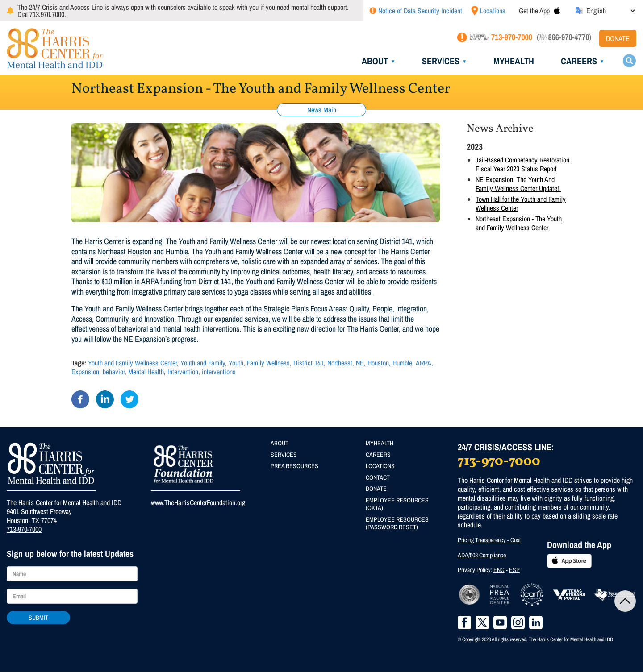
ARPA (424, 363)
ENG (499, 570)
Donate (618, 38)
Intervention (183, 372)
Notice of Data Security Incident (420, 11)
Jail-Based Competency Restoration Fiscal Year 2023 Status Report (522, 164)
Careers (579, 61)
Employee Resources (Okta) (397, 504)
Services (441, 61)
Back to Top (625, 601)
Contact (378, 477)
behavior (114, 372)
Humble (402, 363)
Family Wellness (268, 363)
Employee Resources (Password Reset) (397, 523)
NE (360, 363)
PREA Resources (294, 466)
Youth (236, 363)
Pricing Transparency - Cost (489, 540)
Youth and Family (203, 363)
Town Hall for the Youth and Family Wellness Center (521, 203)
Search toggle (629, 61)
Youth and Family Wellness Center (132, 363)
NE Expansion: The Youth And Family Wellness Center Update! (518, 184)
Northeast (340, 363)
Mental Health (146, 372)
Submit (38, 618)
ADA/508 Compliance (482, 555)
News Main (322, 110)
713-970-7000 (24, 529)
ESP (514, 570)
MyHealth (514, 61)
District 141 (309, 363)
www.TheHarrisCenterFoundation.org (198, 502)
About (375, 61)
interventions (219, 372)
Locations (493, 11)
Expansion (85, 372)
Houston (378, 363)
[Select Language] (610, 11)
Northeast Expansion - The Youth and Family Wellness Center (519, 223)
